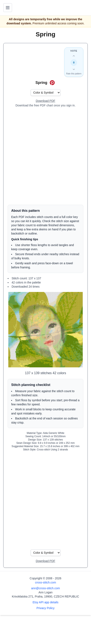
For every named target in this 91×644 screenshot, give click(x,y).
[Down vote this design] (74, 69)
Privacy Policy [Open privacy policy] (45, 608)
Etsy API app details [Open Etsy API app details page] (45, 602)
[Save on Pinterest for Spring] (52, 83)
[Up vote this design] (74, 56)
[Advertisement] (45, 156)
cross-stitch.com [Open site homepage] (45, 582)
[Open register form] (45, 101)
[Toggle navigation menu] (8, 8)
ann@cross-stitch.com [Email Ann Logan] (45, 588)
